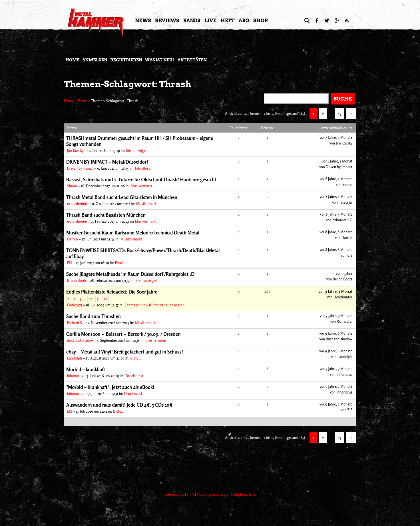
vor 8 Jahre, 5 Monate (336, 214)
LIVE (210, 21)
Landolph (75, 358)
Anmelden (95, 60)
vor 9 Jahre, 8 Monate (336, 404)
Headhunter (343, 297)
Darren (73, 239)
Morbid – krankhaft (86, 369)
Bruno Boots (77, 280)
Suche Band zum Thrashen (94, 316)
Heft (228, 21)
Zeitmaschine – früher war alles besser (154, 305)
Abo (244, 21)
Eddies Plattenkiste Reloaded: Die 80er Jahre (112, 292)
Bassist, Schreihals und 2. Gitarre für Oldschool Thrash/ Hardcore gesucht (141, 179)
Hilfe (191, 494)
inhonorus (75, 376)
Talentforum (144, 168)
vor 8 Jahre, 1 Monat (337, 161)
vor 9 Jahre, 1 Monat (335, 291)
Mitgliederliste (244, 494)
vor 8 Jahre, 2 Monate (336, 179)
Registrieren (126, 60)
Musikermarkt (142, 186)
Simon (72, 186)
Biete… (120, 263)
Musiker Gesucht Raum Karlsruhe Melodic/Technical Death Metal (133, 233)
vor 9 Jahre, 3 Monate (336, 316)
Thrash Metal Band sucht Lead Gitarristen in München (122, 197)
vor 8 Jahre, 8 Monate (336, 232)
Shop (261, 21)
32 (105, 299)
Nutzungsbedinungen (214, 494)
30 (91, 299)
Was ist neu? (160, 60)
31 (98, 299)
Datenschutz (175, 494)
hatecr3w (345, 202)
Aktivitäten (192, 60)
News (143, 21)
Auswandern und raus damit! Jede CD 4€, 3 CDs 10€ (119, 405)
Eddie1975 (75, 305)
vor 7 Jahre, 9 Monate (336, 137)
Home (72, 60)
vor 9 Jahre (344, 273)
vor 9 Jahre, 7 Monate (336, 369)
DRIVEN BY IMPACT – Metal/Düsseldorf (107, 162)
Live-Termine (156, 340)
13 (340, 114)
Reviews (167, 21)
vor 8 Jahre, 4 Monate (336, 196)
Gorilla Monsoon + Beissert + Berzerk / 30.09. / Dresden (123, 334)
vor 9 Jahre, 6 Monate (336, 333)
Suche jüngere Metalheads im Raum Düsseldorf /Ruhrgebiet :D (130, 274)
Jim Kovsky (75, 150)
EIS (70, 263)
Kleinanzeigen (137, 150)
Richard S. (75, 323)
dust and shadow (80, 340)
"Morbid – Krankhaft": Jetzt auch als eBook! (110, 387)
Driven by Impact (80, 168)
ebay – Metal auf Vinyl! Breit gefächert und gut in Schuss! (125, 352)
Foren (82, 101)
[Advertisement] (168, 466)
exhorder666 (77, 204)
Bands (192, 21)
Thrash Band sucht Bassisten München (106, 215)
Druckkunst (134, 376)
